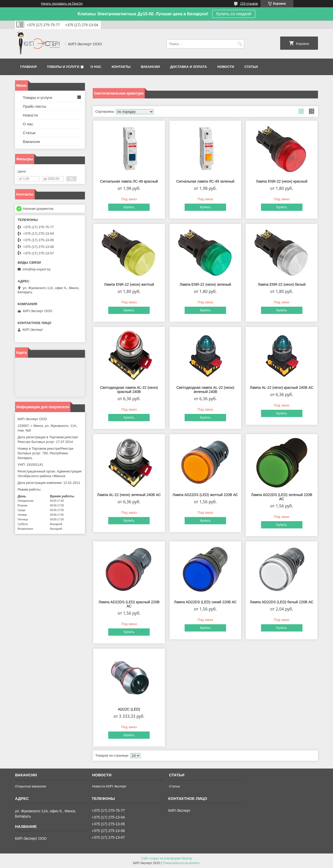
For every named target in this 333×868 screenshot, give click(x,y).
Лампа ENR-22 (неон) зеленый (205, 284)
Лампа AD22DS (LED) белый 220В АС (282, 602)
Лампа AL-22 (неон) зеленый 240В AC (129, 495)
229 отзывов (249, 4)
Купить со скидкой (234, 14)
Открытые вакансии (31, 786)
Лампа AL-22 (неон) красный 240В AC (282, 388)
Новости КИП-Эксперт (109, 786)
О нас (96, 67)
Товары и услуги (63, 67)
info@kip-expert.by (37, 269)
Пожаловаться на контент (181, 863)
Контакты (121, 67)
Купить (129, 207)
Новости (226, 67)
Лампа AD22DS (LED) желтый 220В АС (205, 495)
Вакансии (150, 67)
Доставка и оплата (189, 67)
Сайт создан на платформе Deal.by (167, 858)
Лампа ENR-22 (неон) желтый (129, 284)
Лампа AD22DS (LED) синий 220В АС (205, 602)
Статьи (251, 67)
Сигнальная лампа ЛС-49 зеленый (205, 181)
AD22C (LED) (129, 709)
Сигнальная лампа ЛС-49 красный (129, 181)
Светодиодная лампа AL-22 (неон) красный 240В (129, 390)
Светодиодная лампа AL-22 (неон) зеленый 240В (205, 390)
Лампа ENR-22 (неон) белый (282, 284)
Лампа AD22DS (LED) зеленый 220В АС (281, 497)
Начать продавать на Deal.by (62, 4)
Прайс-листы (35, 106)
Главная (28, 67)
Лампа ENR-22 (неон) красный (282, 181)
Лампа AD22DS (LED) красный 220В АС (129, 604)
